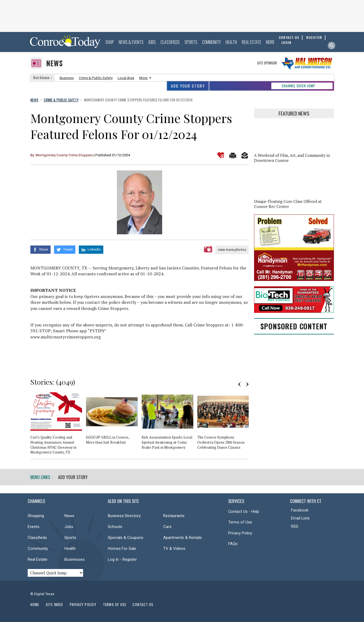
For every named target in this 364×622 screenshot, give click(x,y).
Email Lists (300, 518)
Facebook (300, 510)
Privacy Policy (240, 533)
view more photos (232, 250)
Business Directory (124, 516)
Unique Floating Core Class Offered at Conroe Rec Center (288, 204)
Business (67, 78)
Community (211, 42)
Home (35, 604)
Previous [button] (239, 384)
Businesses (75, 559)
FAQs (233, 544)
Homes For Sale (122, 549)
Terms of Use (240, 522)
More (270, 42)
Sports (191, 42)
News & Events (131, 42)
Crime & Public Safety (96, 78)
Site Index (55, 604)
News (54, 63)
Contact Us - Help (244, 511)
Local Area (126, 78)
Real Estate (251, 42)
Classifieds (170, 42)
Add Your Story (188, 86)
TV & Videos (174, 549)
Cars (167, 527)
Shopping (36, 516)
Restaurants (174, 516)
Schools (115, 527)
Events (34, 527)
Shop (110, 42)
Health (231, 42)
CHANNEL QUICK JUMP (298, 86)
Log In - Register (122, 559)
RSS (295, 526)
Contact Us (143, 604)
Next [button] (247, 384)
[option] (58, 425)
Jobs (152, 42)
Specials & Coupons (126, 538)
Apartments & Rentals (183, 538)
